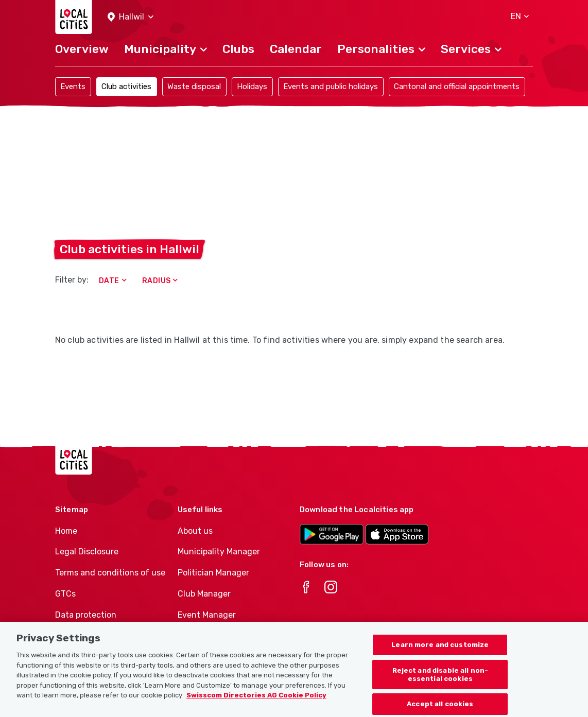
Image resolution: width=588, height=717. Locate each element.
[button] (131, 17)
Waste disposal (194, 86)
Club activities (126, 86)
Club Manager (204, 594)
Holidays (252, 86)
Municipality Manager (219, 552)
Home (66, 531)
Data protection (86, 615)
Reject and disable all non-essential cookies (440, 681)
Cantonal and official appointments (457, 86)
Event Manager (207, 615)
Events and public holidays (331, 86)
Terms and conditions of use (110, 573)
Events (73, 86)
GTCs (65, 594)
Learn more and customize (440, 651)
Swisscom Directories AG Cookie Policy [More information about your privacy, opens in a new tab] (256, 701)
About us (195, 531)
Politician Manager (213, 573)
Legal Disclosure (87, 552)
